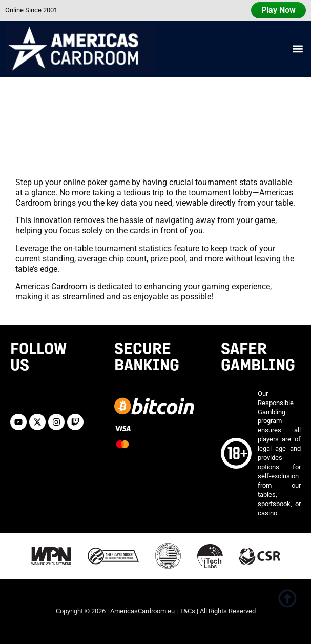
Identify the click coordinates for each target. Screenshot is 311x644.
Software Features (69, 146)
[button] (297, 48)
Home (17, 146)
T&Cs (187, 611)
